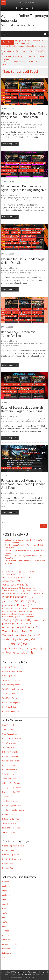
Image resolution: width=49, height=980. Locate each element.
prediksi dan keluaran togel (32, 232)
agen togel (6, 125)
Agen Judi (6, 419)
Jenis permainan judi (10, 747)
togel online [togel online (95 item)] (15, 644)
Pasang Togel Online (10, 756)
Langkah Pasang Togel (11, 828)
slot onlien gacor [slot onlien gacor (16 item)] (12, 628)
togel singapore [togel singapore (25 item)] (13, 649)
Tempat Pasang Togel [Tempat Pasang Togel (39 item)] (18, 632)
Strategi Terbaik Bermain (12, 788)
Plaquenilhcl (25, 127)
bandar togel (38, 125)
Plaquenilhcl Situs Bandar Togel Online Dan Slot (23, 261)
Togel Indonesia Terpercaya (13, 810)
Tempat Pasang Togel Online (28, 98)
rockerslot (6, 949)
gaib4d (5, 904)
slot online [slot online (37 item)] (31, 627)
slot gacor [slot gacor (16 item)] (26, 624)
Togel (29, 273)
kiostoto (6, 882)
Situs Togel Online (9, 676)
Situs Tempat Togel (10, 725)
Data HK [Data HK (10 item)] (7, 593)
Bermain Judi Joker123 (11, 792)
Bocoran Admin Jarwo (11, 712)
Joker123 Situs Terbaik (11, 783)
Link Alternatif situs (10, 770)
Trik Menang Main (9, 832)
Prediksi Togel (8, 864)
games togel (41, 271)
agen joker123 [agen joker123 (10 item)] (28, 572)
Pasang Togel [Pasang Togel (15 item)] (27, 617)
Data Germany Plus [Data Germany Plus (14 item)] (36, 591)
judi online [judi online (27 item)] (10, 601)
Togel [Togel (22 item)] (7, 639)
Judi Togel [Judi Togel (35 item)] (28, 601)
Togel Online (6, 101)
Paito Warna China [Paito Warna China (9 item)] (27, 614)
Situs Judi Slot (8, 730)
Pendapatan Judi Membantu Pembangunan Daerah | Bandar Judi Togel (23, 484)
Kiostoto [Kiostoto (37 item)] (25, 605)
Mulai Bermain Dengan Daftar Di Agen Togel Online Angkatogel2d (24, 188)
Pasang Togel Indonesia (12, 806)
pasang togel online (10, 944)
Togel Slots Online (9, 694)
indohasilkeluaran (9, 953)
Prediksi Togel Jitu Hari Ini (10, 240)
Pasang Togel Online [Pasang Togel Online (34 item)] (17, 620)
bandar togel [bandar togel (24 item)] (11, 581)
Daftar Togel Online (10, 765)
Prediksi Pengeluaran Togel (10, 236)
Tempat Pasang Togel (9, 98)
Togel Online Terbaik (10, 801)
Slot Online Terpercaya (11, 685)
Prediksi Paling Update (11, 850)
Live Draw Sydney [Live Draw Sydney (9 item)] (9, 612)
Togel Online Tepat (9, 823)
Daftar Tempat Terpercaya (12, 739)
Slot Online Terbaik (9, 707)
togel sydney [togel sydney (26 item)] (33, 649)
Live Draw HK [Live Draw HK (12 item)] (9, 609)
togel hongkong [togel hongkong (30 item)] (24, 639)
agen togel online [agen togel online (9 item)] (9, 575)
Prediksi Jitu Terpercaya (11, 859)
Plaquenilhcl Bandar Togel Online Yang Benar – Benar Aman (24, 115)
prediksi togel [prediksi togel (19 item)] (10, 624)
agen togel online (16, 125)
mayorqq (6, 909)
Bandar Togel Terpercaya (12, 671)
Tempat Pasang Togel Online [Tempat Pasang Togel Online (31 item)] (21, 636)
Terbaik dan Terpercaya (11, 779)
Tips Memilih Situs (9, 774)
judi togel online (13, 273)
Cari (4, 522)
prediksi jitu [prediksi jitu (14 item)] (39, 620)
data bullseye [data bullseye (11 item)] (9, 591)
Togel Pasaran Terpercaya (13, 689)
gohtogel (6, 931)
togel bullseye (34, 243)
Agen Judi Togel (8, 344)
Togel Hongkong (7, 247)
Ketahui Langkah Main (11, 819)
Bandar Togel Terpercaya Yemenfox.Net (18, 334)
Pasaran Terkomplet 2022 (12, 703)
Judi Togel (15, 94)
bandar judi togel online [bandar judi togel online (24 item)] (16, 578)
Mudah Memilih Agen (10, 814)
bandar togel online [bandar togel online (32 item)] (16, 585)
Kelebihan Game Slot (10, 752)
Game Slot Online (9, 743)
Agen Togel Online (28, 90)
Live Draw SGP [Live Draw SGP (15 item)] (36, 609)
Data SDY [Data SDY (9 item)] (16, 593)
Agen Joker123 (27, 309)
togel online (33, 127)
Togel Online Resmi (10, 698)
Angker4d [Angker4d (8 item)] (20, 575)
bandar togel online (7, 127)
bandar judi (33, 419)
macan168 (7, 935)
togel (42, 98)
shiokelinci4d (7, 940)
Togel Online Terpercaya (12, 680)
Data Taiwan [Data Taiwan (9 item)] (38, 593)
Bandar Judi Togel (28, 125)
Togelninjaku (40, 421)
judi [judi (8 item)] (34, 598)
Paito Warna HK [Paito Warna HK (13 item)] (10, 617)
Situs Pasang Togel (10, 734)
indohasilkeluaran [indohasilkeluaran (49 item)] (16, 597)
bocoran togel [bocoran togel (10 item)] (28, 588)
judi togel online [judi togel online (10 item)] (9, 606)
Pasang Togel (26, 94)
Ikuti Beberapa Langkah (11, 761)
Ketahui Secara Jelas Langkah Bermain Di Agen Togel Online (22, 409)
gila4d (5, 913)
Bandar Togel (41, 90)
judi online (5, 94)
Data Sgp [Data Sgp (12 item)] (27, 593)
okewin (5, 958)
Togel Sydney (31, 247)
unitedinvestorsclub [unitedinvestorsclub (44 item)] (18, 653)
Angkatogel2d (26, 198)
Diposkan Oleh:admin (10, 122)
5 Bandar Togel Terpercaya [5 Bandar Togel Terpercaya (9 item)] (12, 572)
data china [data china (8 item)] (21, 591)
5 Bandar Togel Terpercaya (10, 90)
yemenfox (16, 346)
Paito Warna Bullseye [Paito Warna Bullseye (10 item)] (11, 614)
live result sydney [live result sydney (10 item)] (24, 612)
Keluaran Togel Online (11, 855)
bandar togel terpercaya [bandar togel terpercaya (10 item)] (12, 588)
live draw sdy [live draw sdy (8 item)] (22, 609)
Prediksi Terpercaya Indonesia (14, 846)
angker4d (6, 886)
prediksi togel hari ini (29, 236)
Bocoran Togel (8, 868)
